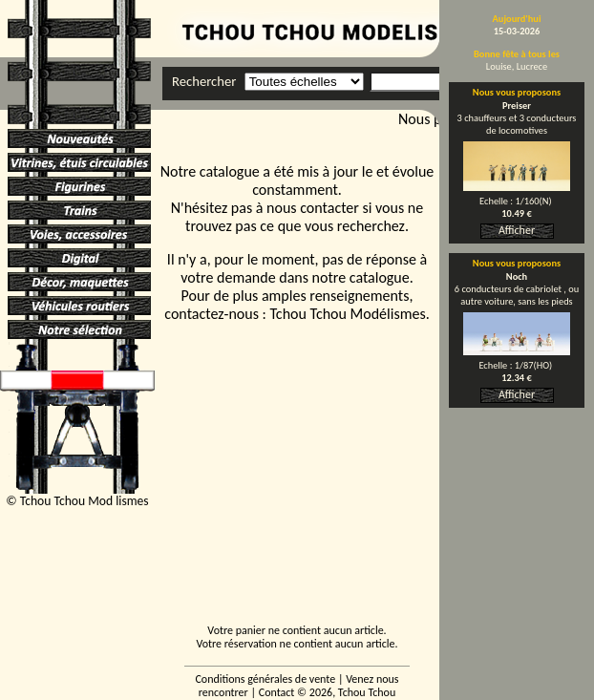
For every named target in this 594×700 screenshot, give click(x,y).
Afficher (517, 230)
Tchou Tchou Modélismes (347, 314)
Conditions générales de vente (265, 679)
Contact (277, 692)
